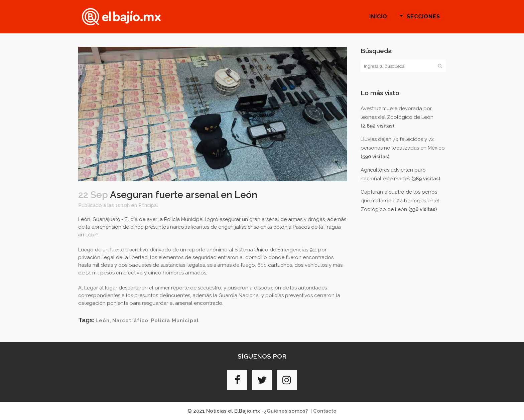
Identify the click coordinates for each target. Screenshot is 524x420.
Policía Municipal (175, 321)
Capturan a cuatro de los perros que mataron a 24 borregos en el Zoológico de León (400, 201)
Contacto (325, 411)
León (103, 321)
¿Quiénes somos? (286, 411)
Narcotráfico (130, 321)
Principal (148, 205)
